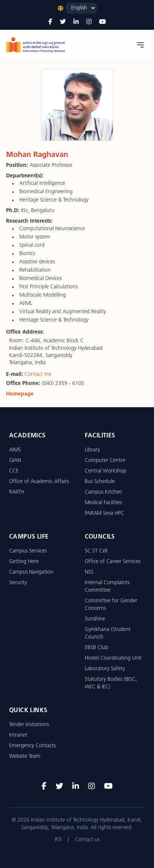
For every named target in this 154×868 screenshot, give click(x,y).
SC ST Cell (96, 551)
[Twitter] (63, 22)
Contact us (87, 840)
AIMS (15, 450)
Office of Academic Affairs (39, 482)
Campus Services (28, 551)
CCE (14, 471)
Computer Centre (105, 461)
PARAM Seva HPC (104, 513)
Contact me (38, 375)
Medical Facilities (103, 503)
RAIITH (16, 492)
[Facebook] (50, 22)
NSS (89, 572)
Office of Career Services (113, 562)
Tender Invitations (29, 725)
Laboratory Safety (105, 669)
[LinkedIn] (76, 22)
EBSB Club (96, 648)
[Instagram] (89, 22)
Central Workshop (106, 471)
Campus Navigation (31, 572)
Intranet (18, 735)
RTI (58, 840)
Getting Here (24, 562)
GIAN (15, 461)
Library (92, 450)
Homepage (20, 394)
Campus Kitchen (103, 492)
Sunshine (95, 619)
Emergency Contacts (32, 746)
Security (18, 583)
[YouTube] (103, 22)
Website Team (25, 756)
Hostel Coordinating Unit (113, 658)
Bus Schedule (100, 482)
